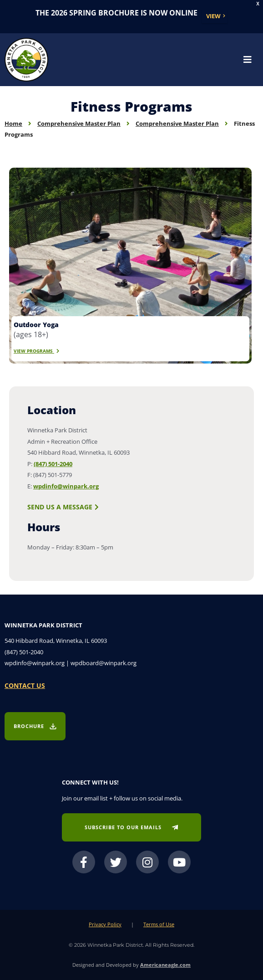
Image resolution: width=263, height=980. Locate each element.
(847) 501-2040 (53, 464)
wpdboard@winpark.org (104, 663)
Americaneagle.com (165, 965)
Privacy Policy (105, 924)
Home (13, 123)
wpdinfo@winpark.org (66, 486)
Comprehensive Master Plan (79, 123)
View (213, 16)
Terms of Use (159, 924)
